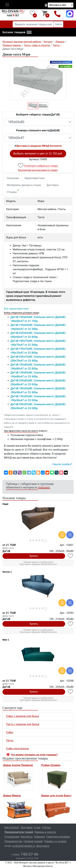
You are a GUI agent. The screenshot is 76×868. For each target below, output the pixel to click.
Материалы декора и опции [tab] (24, 185)
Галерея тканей (33, 841)
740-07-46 (25, 854)
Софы (10, 732)
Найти (58, 24)
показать (44, 487)
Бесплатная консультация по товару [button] (38, 170)
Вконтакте (43, 846)
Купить (34, 556)
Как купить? (12, 827)
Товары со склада (55, 841)
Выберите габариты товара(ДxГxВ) (38, 115)
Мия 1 (6, 640)
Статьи (46, 827)
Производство (13, 841)
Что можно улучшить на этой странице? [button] (34, 755)
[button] (17, 32)
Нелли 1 (7, 572)
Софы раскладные (17, 748)
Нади (5, 504)
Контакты (27, 837)
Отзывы (13, 191)
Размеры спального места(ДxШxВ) (38, 130)
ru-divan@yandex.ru (24, 846)
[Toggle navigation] (7, 5)
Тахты (10, 740)
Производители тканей (19, 832)
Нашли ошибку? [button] (62, 464)
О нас (37, 827)
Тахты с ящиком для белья (23, 724)
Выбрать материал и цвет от (38, 154)
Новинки (39, 837)
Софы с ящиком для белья (22, 716)
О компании (12, 837)
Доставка (52, 185)
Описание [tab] (13, 178)
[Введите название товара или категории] (33, 24)
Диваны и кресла (45, 832)
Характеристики (35, 178)
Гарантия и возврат (58, 837)
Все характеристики (16, 309)
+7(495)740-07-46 (57, 14)
